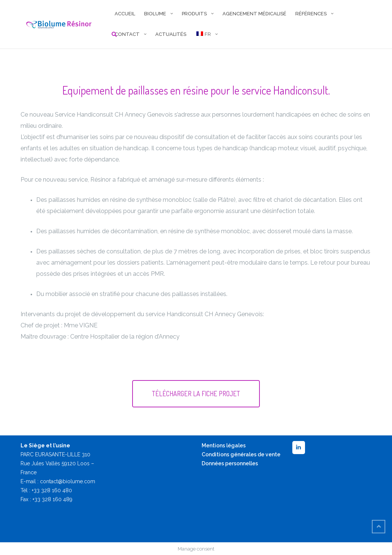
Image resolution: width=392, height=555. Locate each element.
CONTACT (127, 34)
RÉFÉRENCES (311, 14)
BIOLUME (155, 14)
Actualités (171, 34)
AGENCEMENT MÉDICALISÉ (254, 14)
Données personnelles (230, 463)
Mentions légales (224, 445)
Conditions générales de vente (241, 454)
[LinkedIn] (299, 448)
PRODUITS (194, 14)
